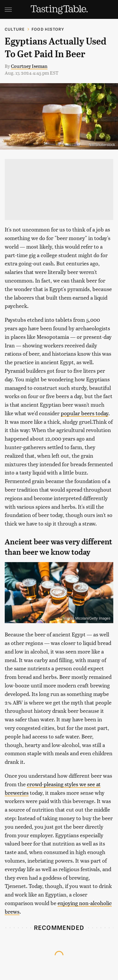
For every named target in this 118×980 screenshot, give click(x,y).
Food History (48, 29)
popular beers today (85, 413)
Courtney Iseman (29, 66)
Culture (15, 29)
